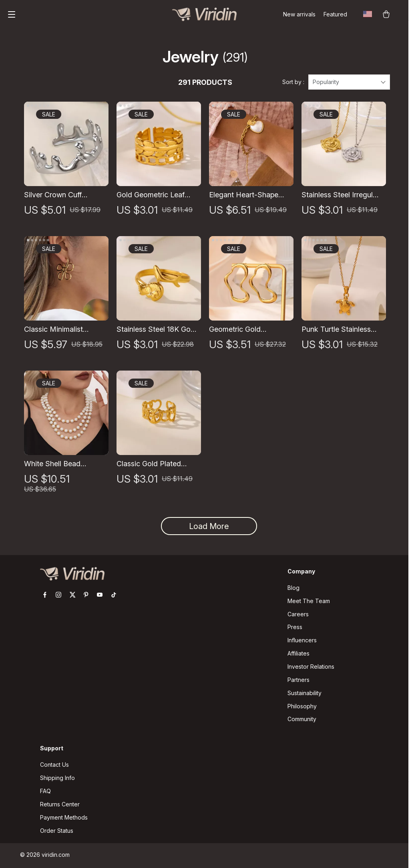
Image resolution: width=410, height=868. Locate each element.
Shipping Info (57, 779)
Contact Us (54, 766)
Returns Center (60, 806)
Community (302, 721)
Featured (335, 14)
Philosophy (302, 707)
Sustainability (304, 694)
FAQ (45, 793)
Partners (298, 681)
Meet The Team (309, 602)
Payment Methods (64, 819)
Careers (298, 615)
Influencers (302, 641)
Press (295, 628)
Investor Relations (311, 668)
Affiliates (298, 655)
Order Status (57, 832)
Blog (293, 588)
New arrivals (299, 14)
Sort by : (293, 83)
